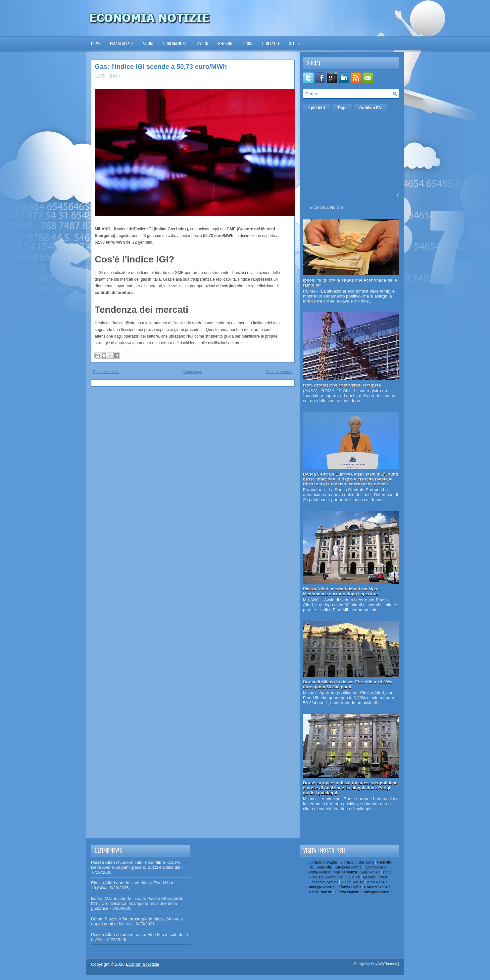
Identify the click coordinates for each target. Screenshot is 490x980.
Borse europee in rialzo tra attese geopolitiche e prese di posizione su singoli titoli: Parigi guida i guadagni (350, 788)
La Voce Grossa (375, 877)
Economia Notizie (326, 207)
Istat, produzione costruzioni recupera (342, 385)
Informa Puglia (349, 887)
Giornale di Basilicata (357, 862)
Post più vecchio (279, 372)
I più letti (317, 108)
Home (96, 43)
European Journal (348, 867)
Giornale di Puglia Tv (343, 877)
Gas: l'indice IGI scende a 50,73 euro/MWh (161, 67)
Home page (193, 372)
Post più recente (106, 372)
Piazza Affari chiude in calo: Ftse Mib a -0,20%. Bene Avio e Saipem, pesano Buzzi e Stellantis (136, 865)
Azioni (148, 43)
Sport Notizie (376, 867)
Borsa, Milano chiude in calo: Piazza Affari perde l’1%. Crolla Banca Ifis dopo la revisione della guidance (137, 903)
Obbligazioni (174, 43)
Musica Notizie (346, 872)
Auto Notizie (377, 882)
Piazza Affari (121, 43)
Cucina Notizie (347, 892)
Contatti (271, 43)
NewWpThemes (384, 964)
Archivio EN (370, 108)
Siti (297, 41)
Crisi (248, 43)
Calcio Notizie (320, 892)
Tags (342, 108)
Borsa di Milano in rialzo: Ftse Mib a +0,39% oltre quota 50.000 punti (347, 684)
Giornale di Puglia (322, 862)
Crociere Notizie (377, 887)
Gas (114, 76)
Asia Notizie (370, 872)
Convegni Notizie (320, 887)
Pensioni (226, 43)
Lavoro (202, 43)
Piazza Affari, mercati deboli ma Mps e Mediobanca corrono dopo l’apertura (342, 591)
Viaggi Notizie (353, 882)
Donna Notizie (319, 872)
